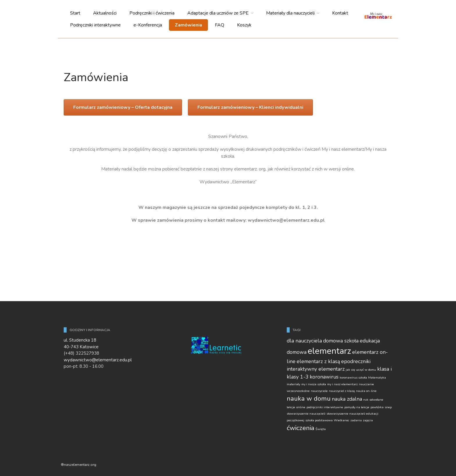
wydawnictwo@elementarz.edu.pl (98, 360)
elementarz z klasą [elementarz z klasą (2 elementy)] (318, 361)
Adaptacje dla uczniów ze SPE (218, 13)
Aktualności (105, 13)
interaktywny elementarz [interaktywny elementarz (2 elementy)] (316, 369)
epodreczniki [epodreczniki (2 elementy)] (356, 361)
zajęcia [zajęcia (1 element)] (368, 420)
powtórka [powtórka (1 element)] (377, 407)
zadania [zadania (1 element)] (356, 420)
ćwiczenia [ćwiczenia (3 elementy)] (301, 428)
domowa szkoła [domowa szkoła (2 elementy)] (341, 341)
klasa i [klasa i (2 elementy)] (384, 369)
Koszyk (244, 25)
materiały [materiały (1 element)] (293, 384)
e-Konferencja (148, 25)
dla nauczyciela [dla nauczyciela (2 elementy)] (304, 341)
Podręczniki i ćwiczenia (152, 13)
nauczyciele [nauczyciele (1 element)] (319, 391)
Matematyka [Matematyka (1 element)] (377, 378)
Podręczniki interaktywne (95, 25)
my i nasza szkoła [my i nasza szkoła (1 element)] (314, 384)
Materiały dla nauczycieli (290, 13)
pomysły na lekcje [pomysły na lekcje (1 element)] (357, 407)
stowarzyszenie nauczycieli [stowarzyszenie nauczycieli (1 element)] (306, 414)
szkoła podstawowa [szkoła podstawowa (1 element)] (319, 420)
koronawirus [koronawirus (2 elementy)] (324, 377)
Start (75, 13)
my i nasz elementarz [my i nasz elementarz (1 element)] (342, 384)
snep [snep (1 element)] (388, 407)
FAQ (220, 25)
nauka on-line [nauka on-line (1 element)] (366, 391)
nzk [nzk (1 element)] (366, 400)
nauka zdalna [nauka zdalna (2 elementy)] (347, 399)
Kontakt (340, 13)
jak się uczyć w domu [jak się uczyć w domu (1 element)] (361, 370)
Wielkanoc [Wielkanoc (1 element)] (342, 420)
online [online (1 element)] (301, 407)
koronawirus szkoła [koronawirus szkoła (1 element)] (353, 378)
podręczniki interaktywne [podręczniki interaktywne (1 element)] (325, 407)
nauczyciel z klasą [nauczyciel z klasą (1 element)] (342, 391)
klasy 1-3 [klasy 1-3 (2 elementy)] (298, 377)
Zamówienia (188, 25)
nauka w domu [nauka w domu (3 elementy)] (309, 398)
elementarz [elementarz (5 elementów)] (329, 351)
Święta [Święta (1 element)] (321, 429)
